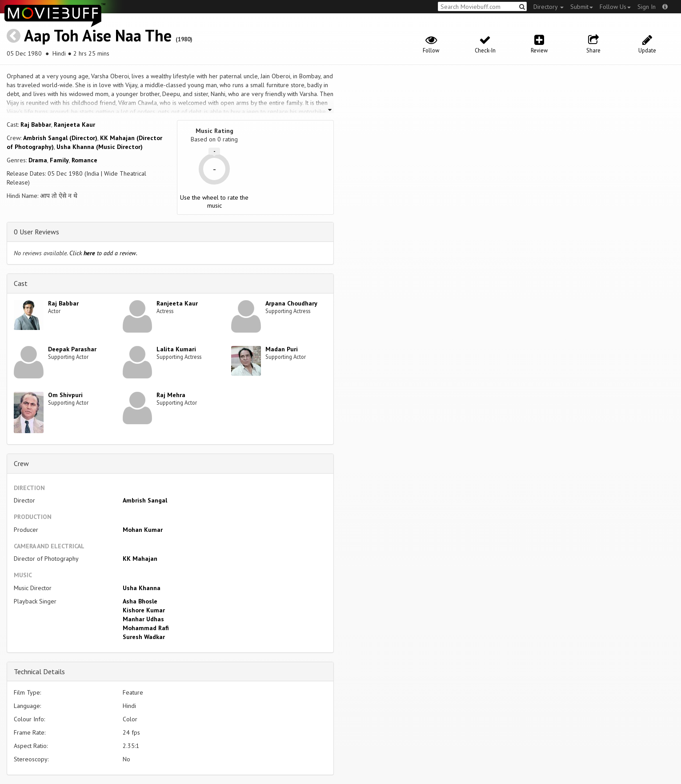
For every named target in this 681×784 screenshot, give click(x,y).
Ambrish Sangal (145, 500)
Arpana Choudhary (291, 303)
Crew (21, 463)
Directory (549, 7)
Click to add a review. (103, 253)
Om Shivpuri (65, 395)
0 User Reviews (36, 232)
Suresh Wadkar (144, 637)
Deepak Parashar (72, 349)
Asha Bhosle (140, 601)
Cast (21, 283)
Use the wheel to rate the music (214, 201)
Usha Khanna (142, 588)
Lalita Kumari (176, 349)
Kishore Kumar (144, 610)
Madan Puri (282, 349)
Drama (38, 160)
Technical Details (39, 671)
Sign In (647, 7)
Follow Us (615, 7)
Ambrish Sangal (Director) (60, 138)
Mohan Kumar (143, 530)
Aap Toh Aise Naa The (98, 35)
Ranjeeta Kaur (74, 125)
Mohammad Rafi (146, 628)
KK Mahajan (140, 559)
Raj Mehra (171, 395)
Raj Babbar (36, 125)
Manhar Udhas (143, 619)
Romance (84, 160)
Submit (582, 7)
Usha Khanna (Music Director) (100, 147)
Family (59, 160)
